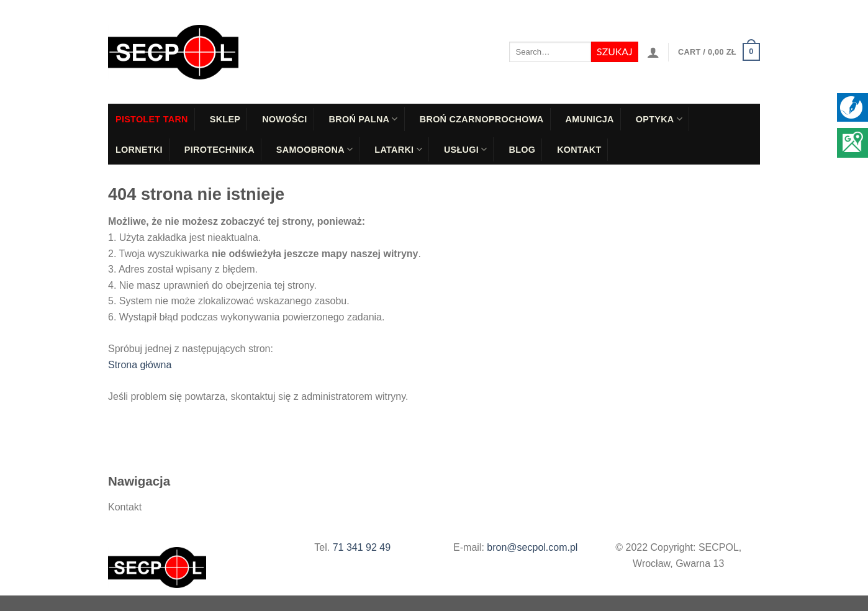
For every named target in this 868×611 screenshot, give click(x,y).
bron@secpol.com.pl (532, 547)
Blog (522, 150)
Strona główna (140, 365)
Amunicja (590, 119)
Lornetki (139, 150)
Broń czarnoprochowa (482, 119)
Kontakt (579, 150)
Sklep (225, 119)
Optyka (659, 119)
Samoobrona (315, 149)
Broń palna (364, 119)
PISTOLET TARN (152, 119)
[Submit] (614, 52)
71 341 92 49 (362, 547)
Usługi (466, 149)
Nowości (284, 119)
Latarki (398, 149)
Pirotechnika (219, 150)
